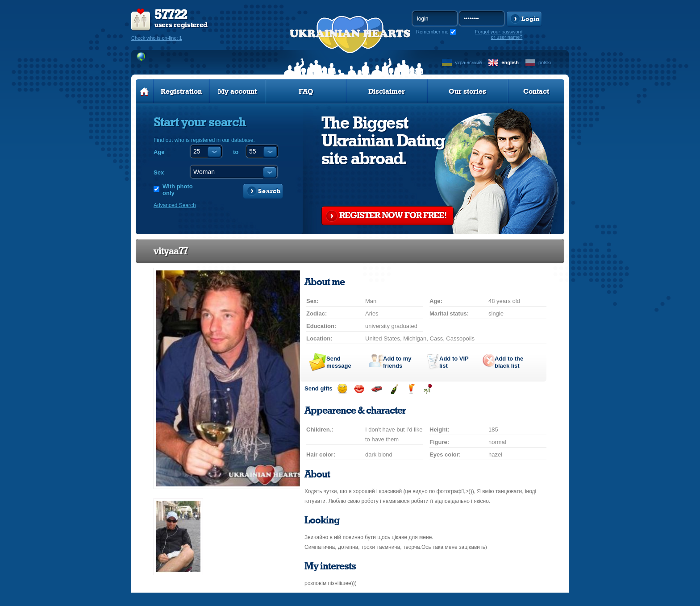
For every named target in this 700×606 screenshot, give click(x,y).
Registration (181, 91)
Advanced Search (175, 205)
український (468, 62)
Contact (536, 91)
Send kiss (359, 389)
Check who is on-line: (157, 38)
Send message (339, 362)
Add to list (454, 362)
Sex (159, 172)
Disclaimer (387, 91)
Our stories (467, 91)
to (236, 152)
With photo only (178, 190)
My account (237, 91)
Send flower (428, 389)
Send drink (411, 389)
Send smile (342, 389)
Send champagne (394, 389)
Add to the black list (509, 362)
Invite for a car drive (377, 389)
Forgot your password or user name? (499, 34)
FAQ (306, 91)
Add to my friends (397, 362)
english (510, 62)
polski (545, 62)
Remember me (432, 32)
